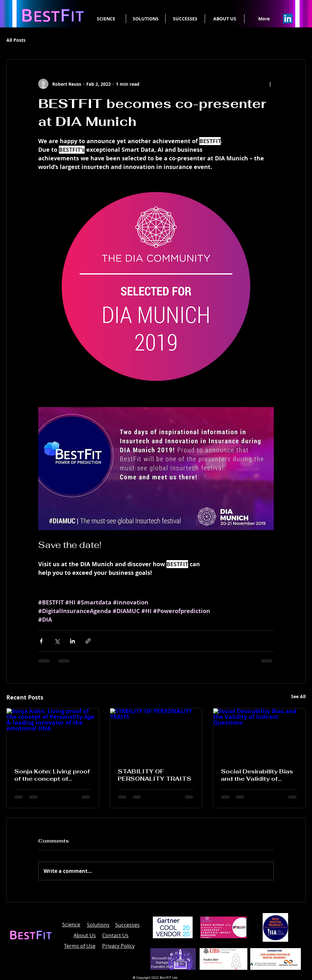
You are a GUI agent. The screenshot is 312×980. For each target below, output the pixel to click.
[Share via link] (88, 641)
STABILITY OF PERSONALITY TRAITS (155, 775)
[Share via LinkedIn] (72, 641)
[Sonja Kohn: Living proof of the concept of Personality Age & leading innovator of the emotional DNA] (53, 734)
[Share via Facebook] (41, 641)
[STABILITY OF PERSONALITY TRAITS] (156, 734)
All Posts (16, 40)
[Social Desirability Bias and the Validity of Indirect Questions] (259, 734)
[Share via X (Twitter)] (57, 641)
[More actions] (270, 84)
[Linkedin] (288, 18)
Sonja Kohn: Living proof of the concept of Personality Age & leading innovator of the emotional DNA (52, 775)
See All (298, 696)
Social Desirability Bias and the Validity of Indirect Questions (257, 775)
